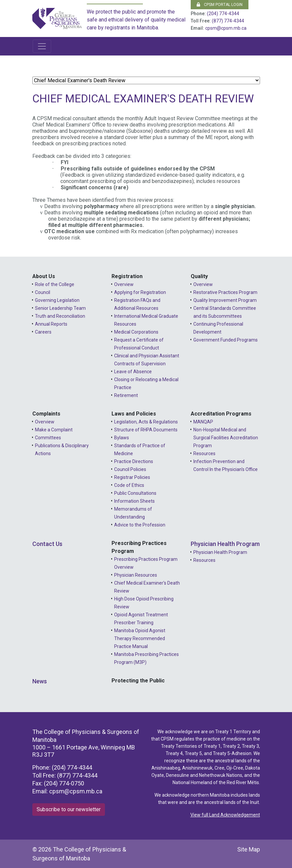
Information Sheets (134, 501)
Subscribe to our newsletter (69, 809)
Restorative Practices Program (225, 292)
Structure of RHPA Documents (146, 430)
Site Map (249, 849)
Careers (43, 332)
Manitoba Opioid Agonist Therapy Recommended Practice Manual (140, 638)
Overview (124, 284)
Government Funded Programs (226, 340)
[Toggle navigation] (42, 46)
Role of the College (55, 284)
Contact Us (47, 544)
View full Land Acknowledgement (225, 815)
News (40, 681)
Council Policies (130, 469)
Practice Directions (134, 461)
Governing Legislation (57, 300)
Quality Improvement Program (225, 300)
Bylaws (122, 438)
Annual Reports (51, 324)
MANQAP (203, 422)
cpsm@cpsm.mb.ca (226, 28)
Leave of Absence (133, 372)
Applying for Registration (140, 292)
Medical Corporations (136, 332)
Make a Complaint (54, 430)
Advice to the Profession (140, 525)
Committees (48, 438)
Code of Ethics (129, 485)
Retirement (126, 395)
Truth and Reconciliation (60, 316)
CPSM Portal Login (220, 5)
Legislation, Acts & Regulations (146, 422)
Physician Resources (136, 575)
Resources (204, 453)
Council (43, 292)
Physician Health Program (225, 544)
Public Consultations (135, 493)
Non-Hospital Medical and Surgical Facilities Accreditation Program (226, 438)
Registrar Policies (132, 477)
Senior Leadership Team (60, 308)
